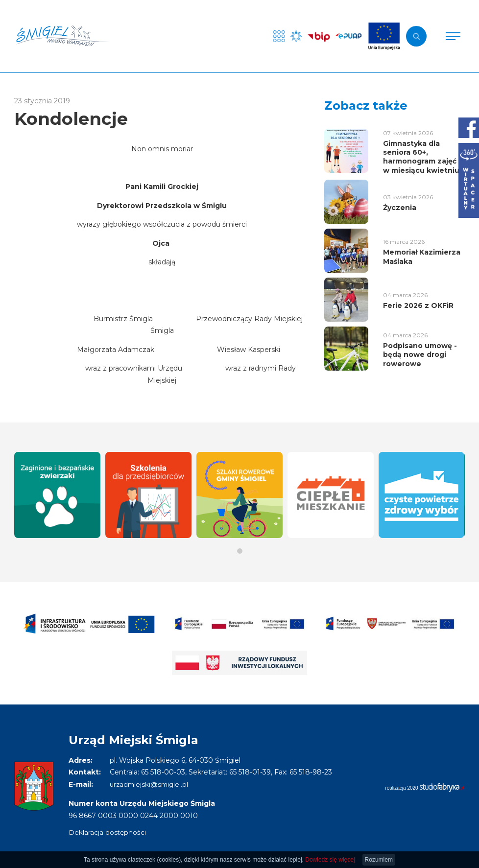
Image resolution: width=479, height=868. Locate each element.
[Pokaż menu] (453, 36)
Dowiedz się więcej (330, 860)
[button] (240, 551)
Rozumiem (379, 860)
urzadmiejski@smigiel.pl (151, 784)
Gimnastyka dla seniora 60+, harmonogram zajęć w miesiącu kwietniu (421, 157)
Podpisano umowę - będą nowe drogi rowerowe (420, 354)
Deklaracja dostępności (108, 832)
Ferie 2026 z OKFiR (418, 305)
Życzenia (400, 208)
